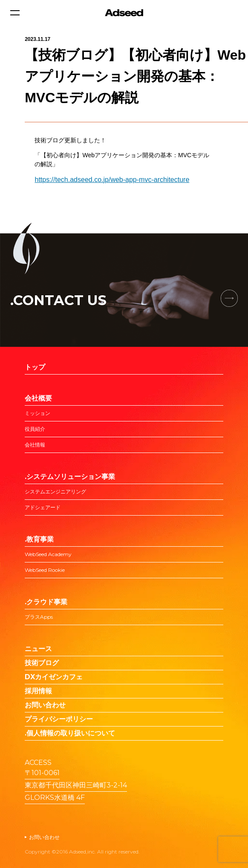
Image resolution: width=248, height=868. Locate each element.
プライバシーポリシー (59, 719)
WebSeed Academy (48, 554)
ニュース (38, 649)
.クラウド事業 (46, 602)
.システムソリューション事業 (70, 477)
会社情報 (35, 445)
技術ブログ (42, 663)
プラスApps (39, 617)
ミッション (37, 413)
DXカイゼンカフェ (54, 677)
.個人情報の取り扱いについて (70, 733)
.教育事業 (39, 539)
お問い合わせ (45, 705)
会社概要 (38, 398)
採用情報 (38, 691)
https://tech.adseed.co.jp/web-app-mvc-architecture (112, 180)
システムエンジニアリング (55, 492)
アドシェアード (43, 507)
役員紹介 (35, 429)
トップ (35, 367)
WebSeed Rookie (45, 570)
